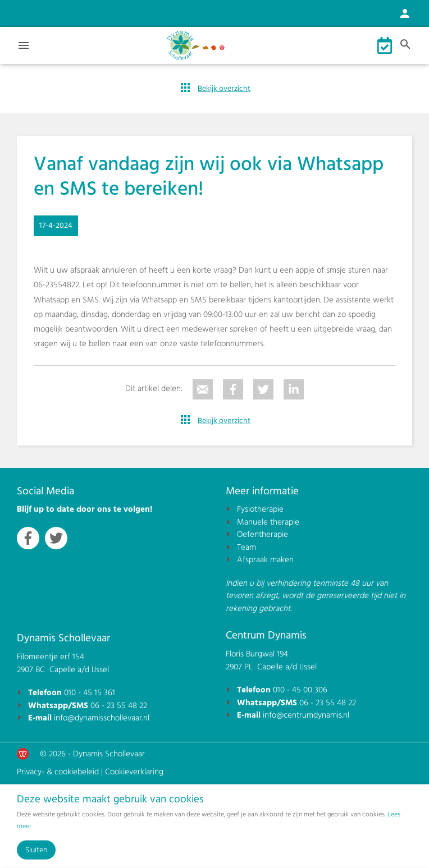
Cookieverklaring (134, 772)
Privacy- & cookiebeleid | (61, 772)
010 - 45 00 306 (300, 690)
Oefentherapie (263, 534)
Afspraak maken (265, 560)
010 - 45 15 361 (90, 693)
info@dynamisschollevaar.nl (102, 718)
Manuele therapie (268, 522)
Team (247, 547)
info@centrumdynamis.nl (306, 715)
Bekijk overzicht (224, 89)
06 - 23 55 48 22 (119, 706)
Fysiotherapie (260, 509)
